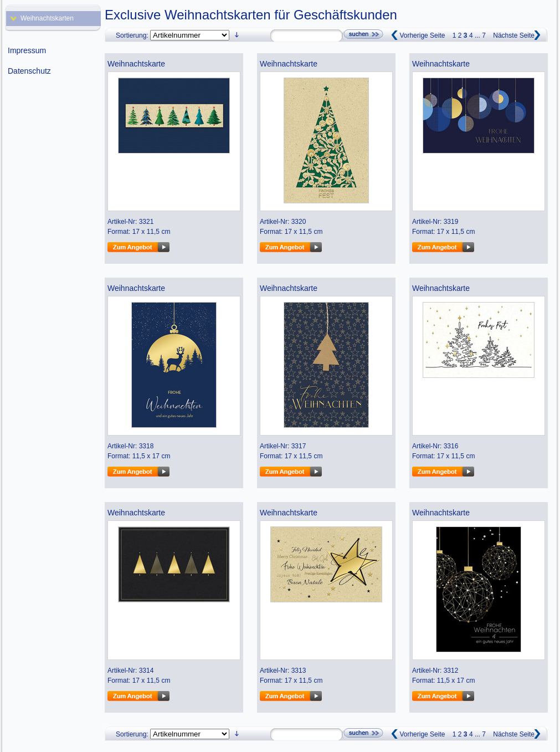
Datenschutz (29, 71)
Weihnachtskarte (136, 64)
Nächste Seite (514, 35)
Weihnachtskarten (47, 18)
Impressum (27, 50)
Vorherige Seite (422, 35)
